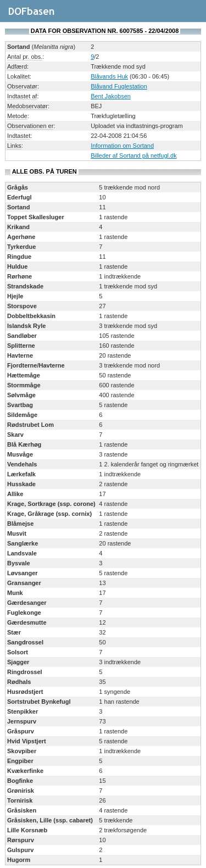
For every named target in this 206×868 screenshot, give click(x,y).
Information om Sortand (122, 146)
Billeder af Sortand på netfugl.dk (134, 155)
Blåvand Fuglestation (119, 86)
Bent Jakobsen (111, 96)
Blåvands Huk (109, 76)
